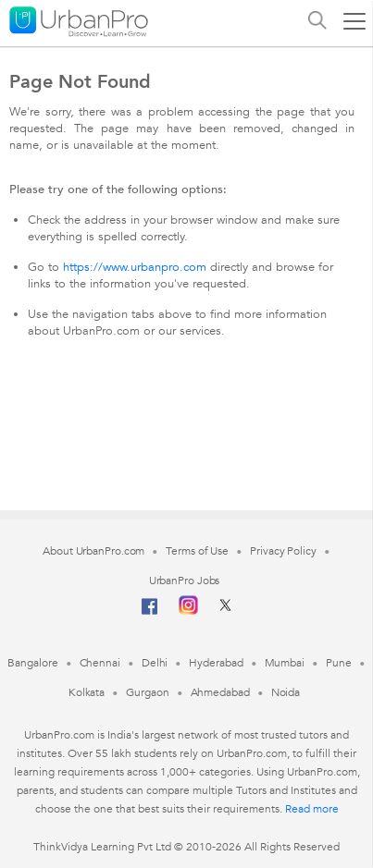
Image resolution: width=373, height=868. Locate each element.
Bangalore (32, 663)
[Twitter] (225, 611)
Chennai (100, 663)
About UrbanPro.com (93, 551)
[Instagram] (188, 611)
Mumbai (285, 663)
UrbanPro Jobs (185, 581)
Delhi (155, 663)
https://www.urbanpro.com (135, 267)
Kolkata (87, 692)
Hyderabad (216, 663)
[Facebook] (150, 614)
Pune (339, 663)
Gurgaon (147, 692)
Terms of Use (197, 551)
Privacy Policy (283, 551)
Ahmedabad (220, 692)
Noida (286, 692)
